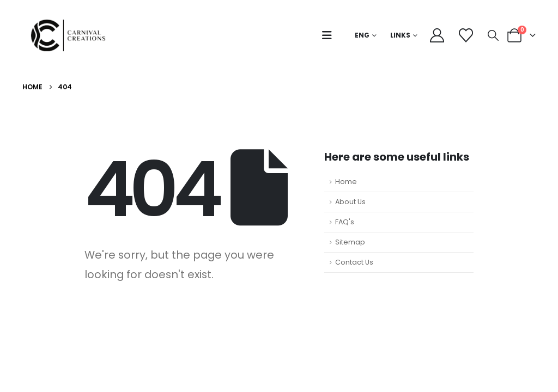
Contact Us (354, 262)
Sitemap (350, 242)
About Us (350, 202)
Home (346, 182)
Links (400, 35)
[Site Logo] (71, 35)
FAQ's (345, 222)
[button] (329, 35)
